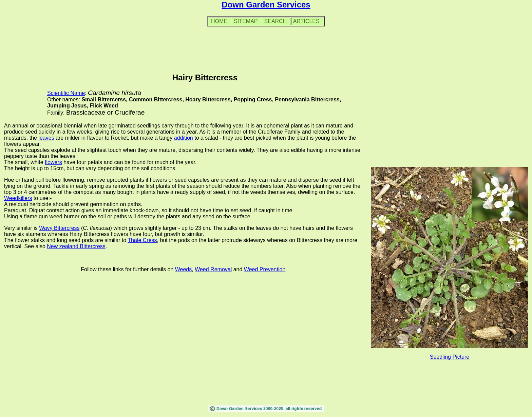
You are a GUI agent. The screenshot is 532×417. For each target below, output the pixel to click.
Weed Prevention (265, 269)
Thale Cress (142, 240)
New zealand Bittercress (76, 246)
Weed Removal (213, 269)
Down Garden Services (266, 5)
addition (184, 138)
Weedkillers (18, 198)
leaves (46, 138)
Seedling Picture (450, 357)
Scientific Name (66, 93)
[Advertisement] (266, 47)
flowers (53, 162)
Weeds (184, 269)
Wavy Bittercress (59, 228)
